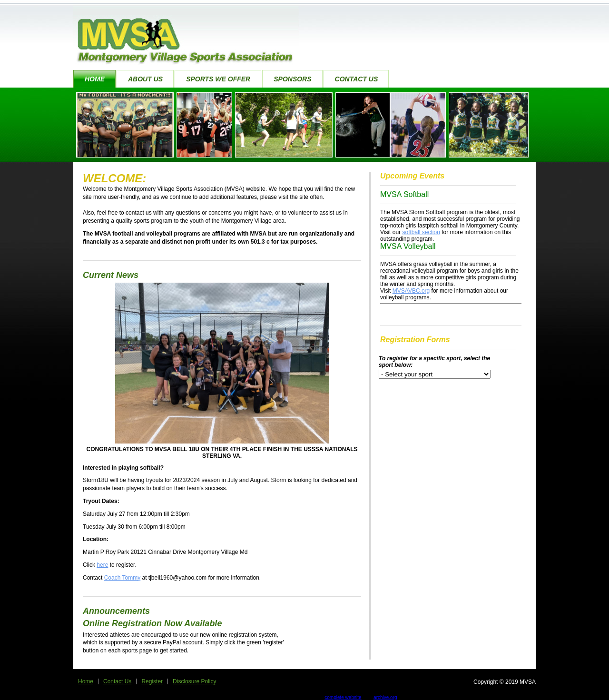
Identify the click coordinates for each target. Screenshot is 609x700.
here (102, 565)
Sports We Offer (218, 79)
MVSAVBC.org (411, 291)
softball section (421, 232)
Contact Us (357, 79)
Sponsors (292, 79)
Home (95, 79)
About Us (145, 79)
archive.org (385, 697)
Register (152, 681)
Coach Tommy (122, 578)
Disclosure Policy (194, 681)
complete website (343, 697)
